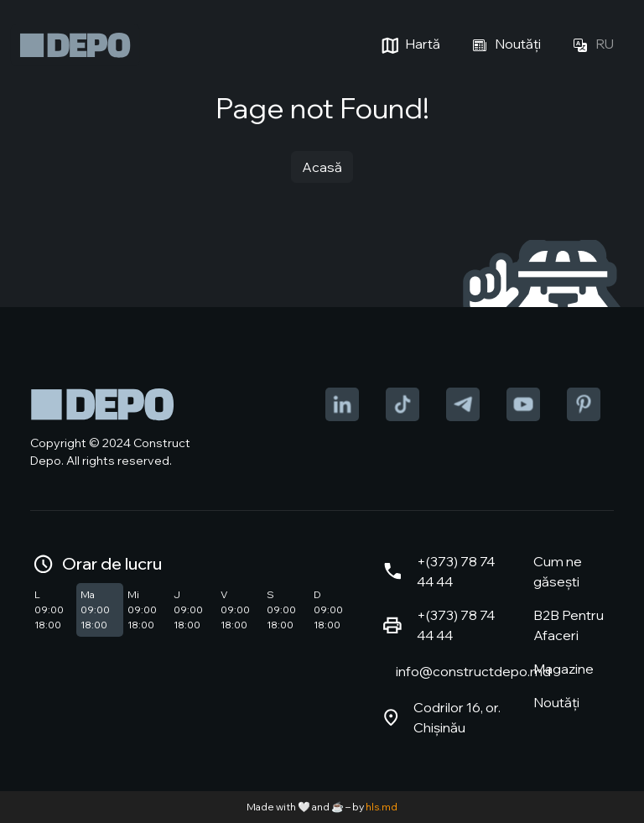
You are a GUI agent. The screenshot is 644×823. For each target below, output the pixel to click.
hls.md (382, 807)
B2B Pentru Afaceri (569, 625)
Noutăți (504, 45)
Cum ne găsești (558, 571)
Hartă (409, 45)
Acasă (322, 167)
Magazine (563, 669)
